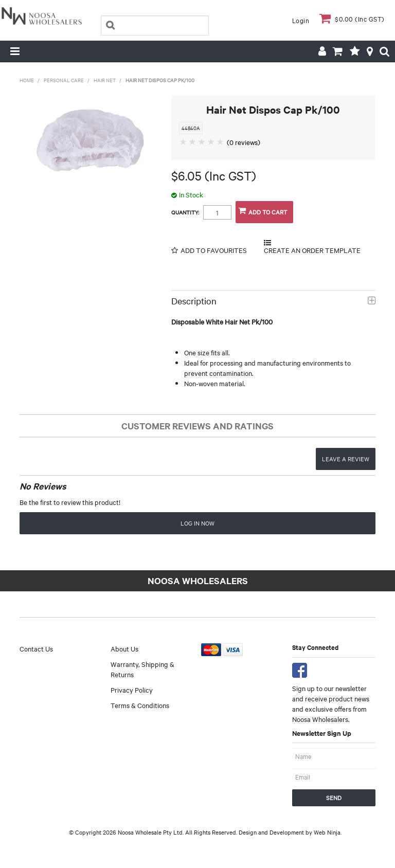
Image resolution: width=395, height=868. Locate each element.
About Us (124, 648)
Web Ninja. (328, 832)
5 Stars (221, 141)
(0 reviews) (244, 142)
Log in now (197, 523)
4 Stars (211, 141)
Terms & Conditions (140, 705)
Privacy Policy (132, 690)
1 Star (184, 141)
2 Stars (193, 141)
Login (301, 20)
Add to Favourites (214, 250)
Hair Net (105, 80)
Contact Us (36, 648)
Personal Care (64, 80)
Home (27, 80)
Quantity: (185, 212)
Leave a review (346, 459)
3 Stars (202, 141)
